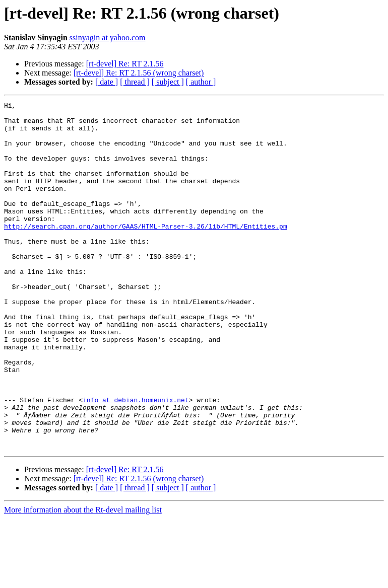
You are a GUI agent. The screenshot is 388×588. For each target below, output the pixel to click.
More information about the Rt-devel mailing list (83, 579)
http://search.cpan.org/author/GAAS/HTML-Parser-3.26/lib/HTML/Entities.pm (146, 252)
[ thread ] (135, 82)
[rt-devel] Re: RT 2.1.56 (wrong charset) (139, 73)
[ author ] (201, 82)
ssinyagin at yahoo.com (108, 38)
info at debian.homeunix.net (136, 460)
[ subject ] (168, 82)
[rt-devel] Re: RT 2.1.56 (125, 64)
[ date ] (107, 82)
